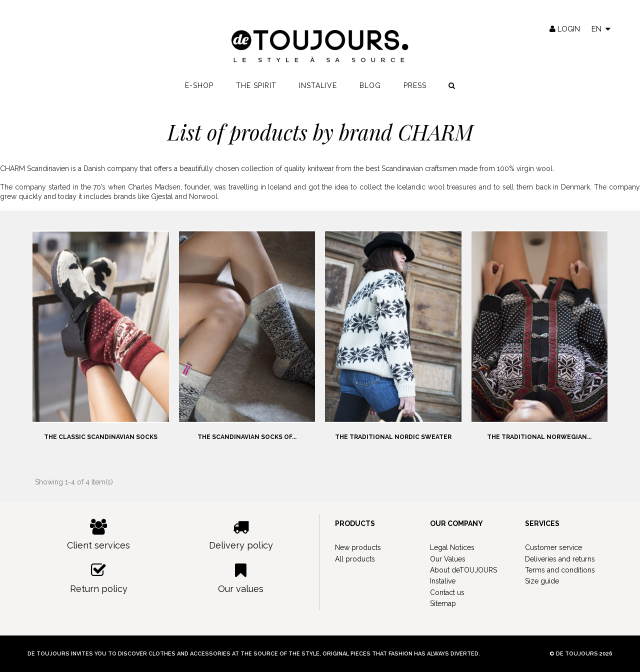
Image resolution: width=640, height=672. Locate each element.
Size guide (542, 581)
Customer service (553, 547)
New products (358, 547)
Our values (241, 578)
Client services (99, 535)
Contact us (447, 592)
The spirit (256, 85)
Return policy (99, 578)
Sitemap (443, 603)
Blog (370, 85)
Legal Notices (452, 547)
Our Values (448, 559)
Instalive (318, 85)
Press (415, 85)
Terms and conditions (560, 570)
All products (355, 559)
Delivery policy (241, 535)
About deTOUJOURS (463, 570)
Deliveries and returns (560, 559)
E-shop (199, 85)
